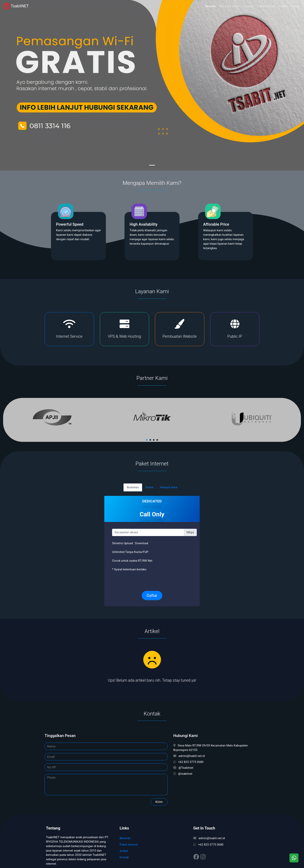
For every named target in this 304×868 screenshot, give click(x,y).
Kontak (295, 6)
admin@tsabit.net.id (209, 838)
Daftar (152, 596)
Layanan (249, 6)
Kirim (159, 802)
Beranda (211, 6)
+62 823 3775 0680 (208, 845)
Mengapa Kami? (229, 6)
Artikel (283, 6)
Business (133, 487)
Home (149, 487)
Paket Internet (266, 6)
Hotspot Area (168, 487)
